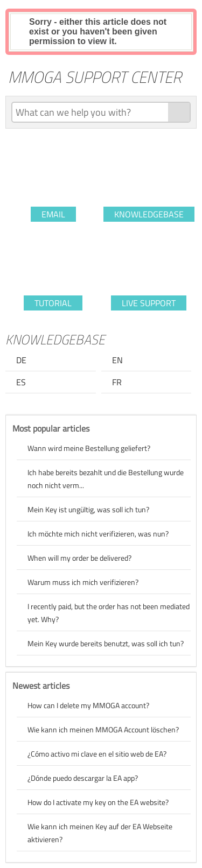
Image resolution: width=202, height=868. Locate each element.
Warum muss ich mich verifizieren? (83, 582)
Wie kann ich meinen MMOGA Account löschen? (103, 729)
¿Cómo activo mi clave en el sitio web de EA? (97, 754)
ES (21, 382)
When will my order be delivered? (79, 558)
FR (117, 382)
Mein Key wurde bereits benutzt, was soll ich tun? (106, 643)
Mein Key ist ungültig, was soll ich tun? (88, 509)
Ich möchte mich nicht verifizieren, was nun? (98, 534)
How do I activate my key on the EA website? (98, 802)
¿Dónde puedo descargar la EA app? (83, 778)
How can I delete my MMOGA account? (88, 705)
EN (117, 360)
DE (21, 360)
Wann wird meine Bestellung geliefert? (89, 448)
